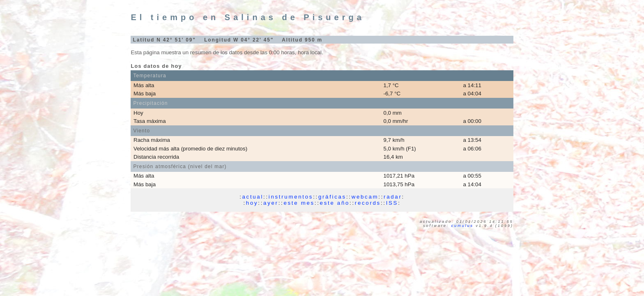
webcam (365, 197)
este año (335, 203)
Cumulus (462, 226)
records (368, 203)
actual (253, 197)
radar (393, 197)
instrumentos (291, 197)
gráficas (332, 197)
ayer (271, 203)
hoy (252, 203)
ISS (392, 203)
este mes (299, 203)
